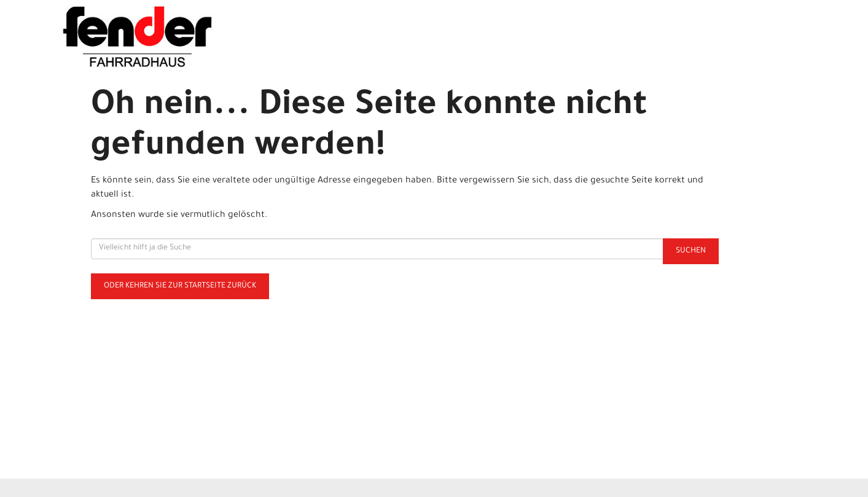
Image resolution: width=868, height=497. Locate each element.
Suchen (691, 251)
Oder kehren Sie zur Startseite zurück (180, 286)
